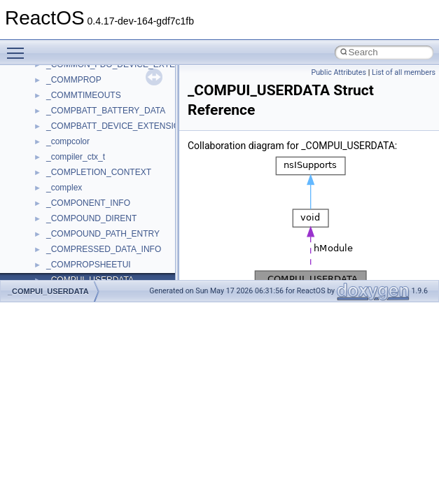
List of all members (404, 72)
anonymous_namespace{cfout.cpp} (112, 118)
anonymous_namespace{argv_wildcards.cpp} (131, 103)
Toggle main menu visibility (19, 47)
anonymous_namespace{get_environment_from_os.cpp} (152, 164)
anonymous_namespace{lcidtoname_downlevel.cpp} (144, 211)
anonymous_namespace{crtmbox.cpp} (118, 134)
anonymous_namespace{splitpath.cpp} (118, 272)
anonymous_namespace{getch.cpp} (113, 180)
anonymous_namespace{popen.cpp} (114, 257)
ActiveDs (63, 72)
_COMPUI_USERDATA (48, 291)
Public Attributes (339, 72)
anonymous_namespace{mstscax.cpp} (118, 226)
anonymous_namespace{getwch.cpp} (116, 195)
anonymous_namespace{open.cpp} (112, 241)
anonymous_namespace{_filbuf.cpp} (114, 87)
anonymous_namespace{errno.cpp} (112, 149)
